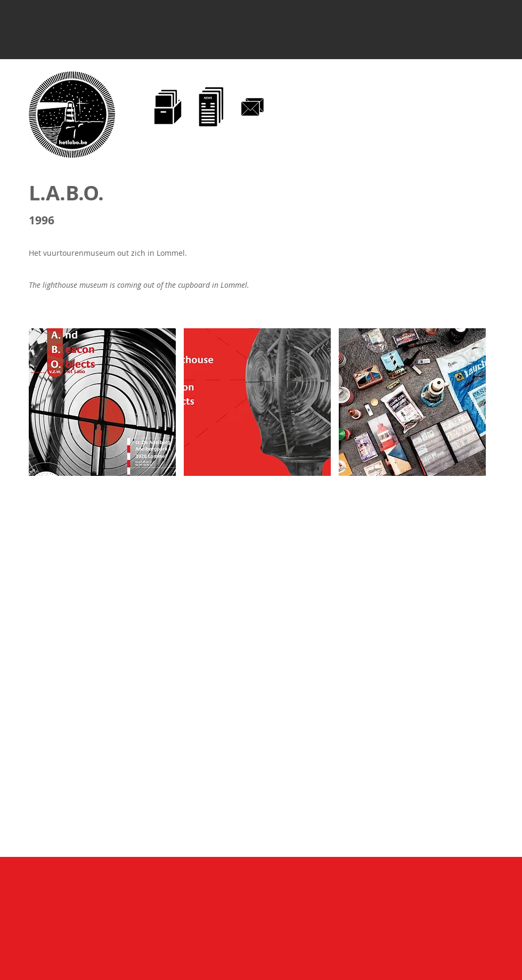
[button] (102, 402)
